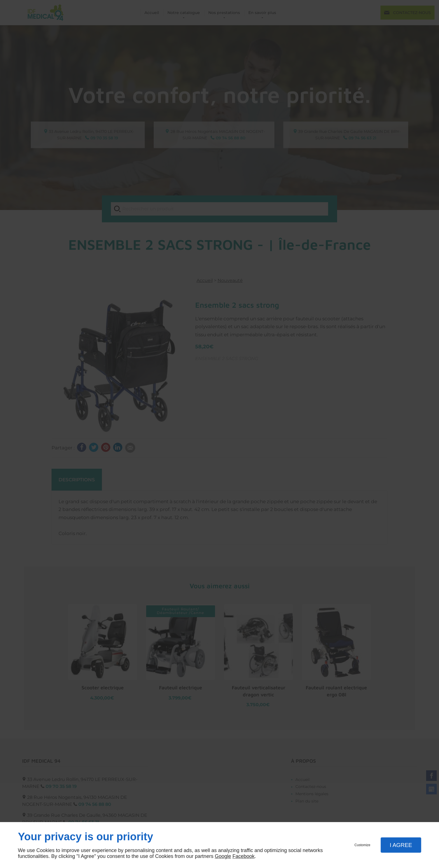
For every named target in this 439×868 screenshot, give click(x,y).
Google (223, 856)
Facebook (243, 856)
